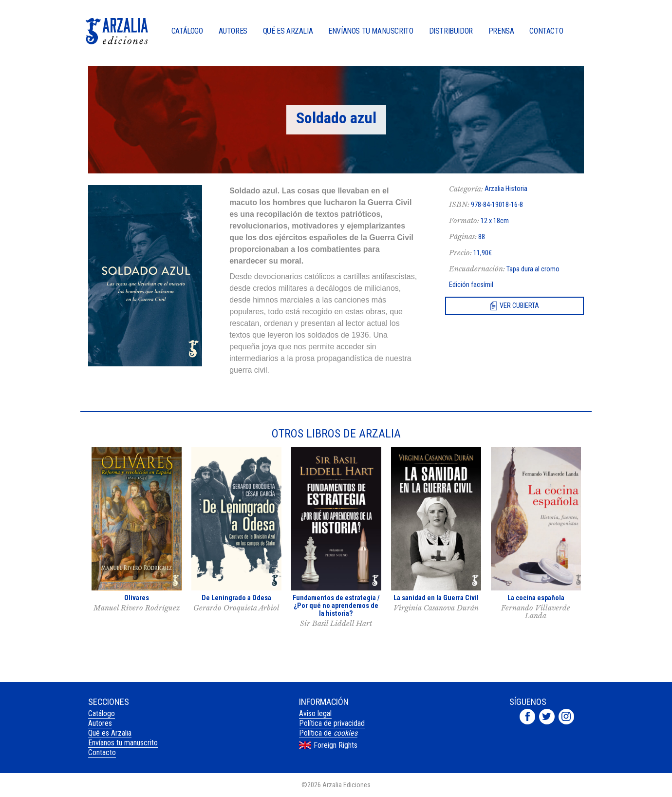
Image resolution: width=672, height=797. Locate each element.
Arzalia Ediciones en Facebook (527, 717)
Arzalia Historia (506, 189)
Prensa (501, 31)
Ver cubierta (519, 306)
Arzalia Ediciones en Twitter (547, 717)
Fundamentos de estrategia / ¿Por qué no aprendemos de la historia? (336, 606)
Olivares (137, 598)
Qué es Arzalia (288, 31)
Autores (233, 31)
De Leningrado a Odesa (236, 598)
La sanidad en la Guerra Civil (436, 598)
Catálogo (187, 31)
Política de (328, 733)
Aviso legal (315, 713)
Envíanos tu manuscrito (371, 31)
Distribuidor (451, 31)
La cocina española (536, 598)
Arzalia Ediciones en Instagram (566, 717)
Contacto (546, 31)
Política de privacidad (332, 723)
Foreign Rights (336, 745)
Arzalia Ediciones (117, 31)
